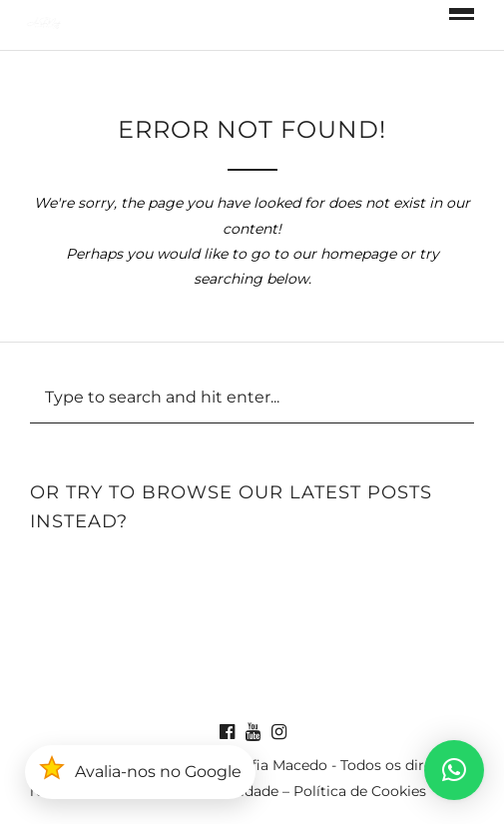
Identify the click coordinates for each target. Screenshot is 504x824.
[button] (454, 770)
